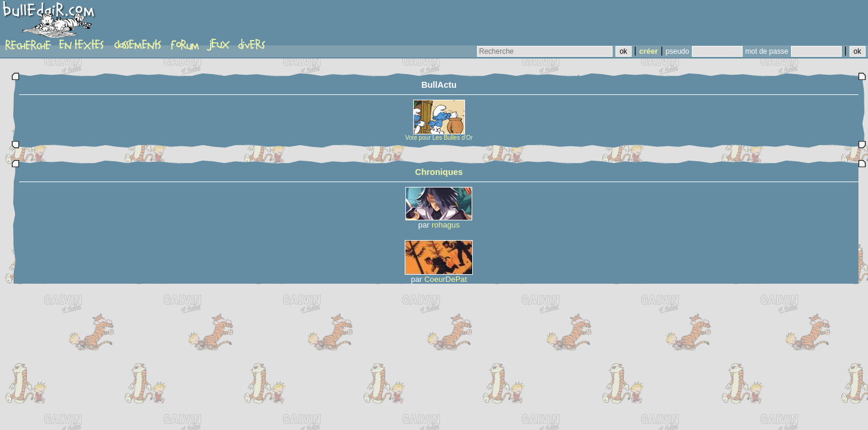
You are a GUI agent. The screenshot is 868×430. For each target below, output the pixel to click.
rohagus (446, 225)
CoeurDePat (446, 279)
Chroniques (439, 172)
